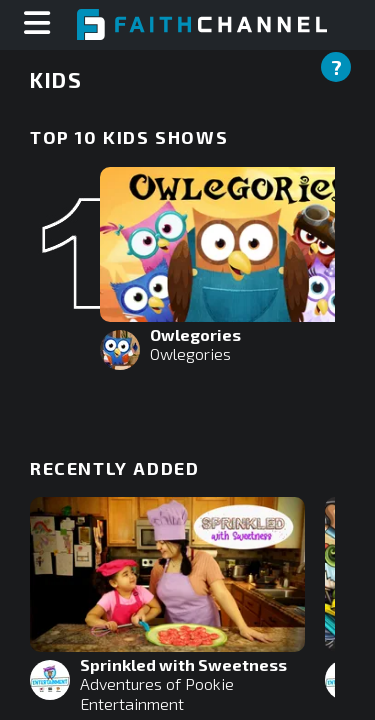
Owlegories (190, 353)
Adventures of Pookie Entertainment (157, 693)
